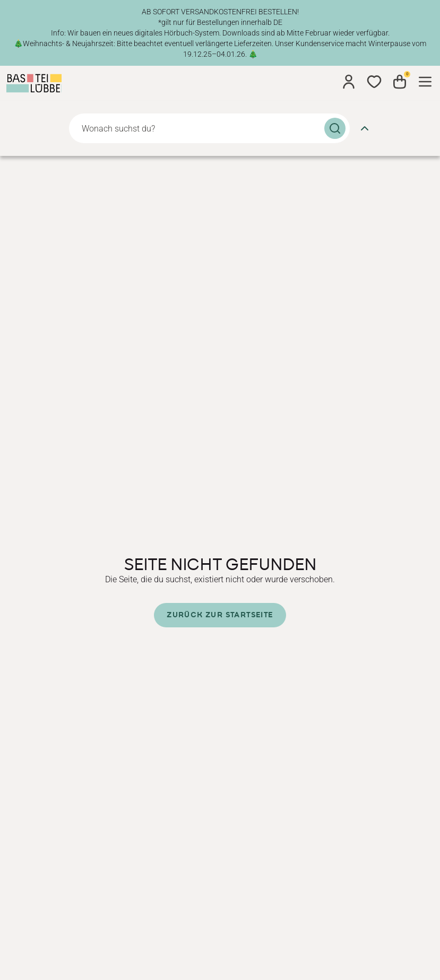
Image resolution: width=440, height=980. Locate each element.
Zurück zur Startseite (220, 615)
